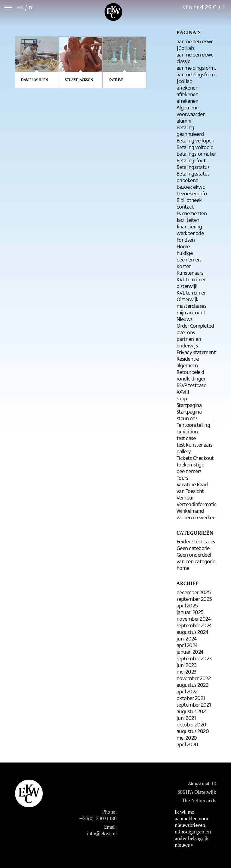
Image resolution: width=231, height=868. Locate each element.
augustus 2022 (192, 685)
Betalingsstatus (193, 167)
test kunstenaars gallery (194, 448)
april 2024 (187, 645)
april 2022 (187, 691)
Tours (182, 478)
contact (185, 206)
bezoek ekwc (191, 187)
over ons (186, 332)
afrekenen (188, 87)
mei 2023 (186, 671)
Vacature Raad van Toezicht (192, 487)
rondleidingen (192, 378)
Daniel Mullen (34, 80)
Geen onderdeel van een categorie (196, 558)
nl (31, 7)
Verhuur (185, 497)
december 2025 (194, 592)
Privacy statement (196, 352)
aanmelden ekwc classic (195, 58)
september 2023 (194, 658)
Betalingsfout (191, 160)
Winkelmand (190, 511)
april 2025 (187, 605)
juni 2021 (186, 718)
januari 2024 (190, 652)
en (20, 7)
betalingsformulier (196, 154)
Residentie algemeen (188, 362)
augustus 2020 (193, 731)
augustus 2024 (192, 632)
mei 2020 (187, 738)
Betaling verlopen (196, 140)
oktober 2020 (191, 724)
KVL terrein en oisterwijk (192, 283)
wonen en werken (196, 517)
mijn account (191, 312)
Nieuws (185, 319)
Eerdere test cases (196, 541)
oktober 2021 (191, 698)
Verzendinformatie (197, 504)
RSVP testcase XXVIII (191, 388)
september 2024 (194, 625)
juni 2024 (187, 638)
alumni (184, 121)
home (183, 568)
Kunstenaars (190, 273)
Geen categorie (193, 548)
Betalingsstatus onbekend (193, 177)
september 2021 (194, 704)
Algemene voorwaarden (191, 111)
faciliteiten (188, 220)
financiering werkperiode (190, 230)
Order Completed (195, 325)
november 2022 (194, 678)
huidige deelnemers (189, 256)
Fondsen (186, 240)
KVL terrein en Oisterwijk (192, 296)
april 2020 (187, 744)
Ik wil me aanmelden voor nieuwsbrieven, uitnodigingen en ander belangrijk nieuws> (193, 828)
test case (186, 438)
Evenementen (192, 213)
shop (182, 398)
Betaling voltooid (195, 147)
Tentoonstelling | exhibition (195, 428)
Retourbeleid (190, 372)
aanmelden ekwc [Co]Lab (195, 44)
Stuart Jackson (79, 80)
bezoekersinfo (192, 193)
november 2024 (194, 619)
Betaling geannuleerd (190, 130)
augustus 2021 (192, 711)
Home (183, 246)
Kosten (184, 266)
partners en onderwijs (189, 342)
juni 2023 (187, 665)
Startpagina (189, 405)
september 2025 (194, 599)
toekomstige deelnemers (190, 468)
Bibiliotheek (189, 200)
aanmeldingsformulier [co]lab (200, 78)
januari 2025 (190, 612)
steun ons (187, 418)
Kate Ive (116, 80)
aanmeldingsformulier (200, 68)
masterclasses (191, 306)
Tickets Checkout (195, 458)
